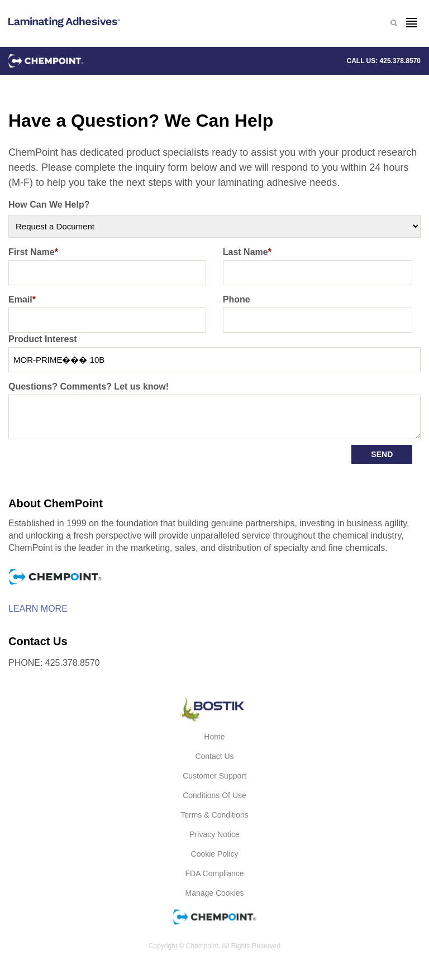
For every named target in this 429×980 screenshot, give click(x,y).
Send (382, 454)
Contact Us (214, 756)
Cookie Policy (215, 854)
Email (22, 299)
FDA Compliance (214, 873)
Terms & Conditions (214, 815)
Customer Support (214, 776)
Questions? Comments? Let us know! (89, 386)
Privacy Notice (214, 834)
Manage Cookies (214, 893)
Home (214, 737)
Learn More (38, 609)
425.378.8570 (400, 61)
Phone (237, 299)
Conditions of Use (214, 795)
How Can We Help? (49, 205)
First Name (33, 252)
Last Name (247, 252)
